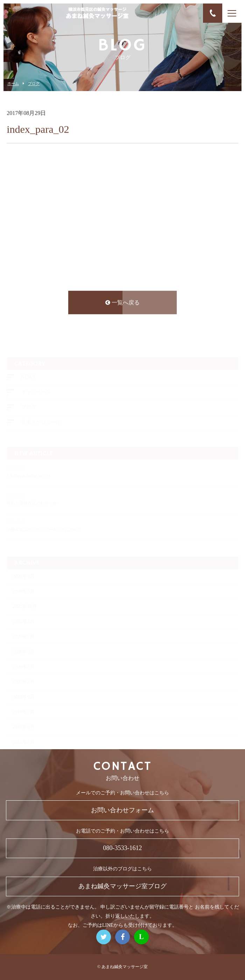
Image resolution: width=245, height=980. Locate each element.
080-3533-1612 (123, 848)
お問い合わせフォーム (122, 810)
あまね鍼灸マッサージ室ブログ (122, 886)
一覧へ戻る (122, 303)
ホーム (13, 84)
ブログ (34, 84)
